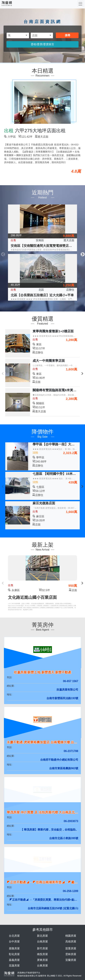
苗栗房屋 (71, 948)
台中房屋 (14, 941)
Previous (3, 254)
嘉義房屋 (14, 960)
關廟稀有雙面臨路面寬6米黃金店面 (58, 390)
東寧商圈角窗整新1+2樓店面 (53, 331)
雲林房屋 (71, 954)
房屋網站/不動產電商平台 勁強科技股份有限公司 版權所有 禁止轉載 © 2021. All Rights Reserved (49, 974)
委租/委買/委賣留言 (42, 44)
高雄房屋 (71, 941)
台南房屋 (42, 941)
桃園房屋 (71, 936)
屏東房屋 (42, 960)
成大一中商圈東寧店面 (49, 361)
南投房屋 (42, 954)
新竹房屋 (42, 948)
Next (82, 254)
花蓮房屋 (14, 966)
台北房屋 (14, 936)
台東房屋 (42, 966)
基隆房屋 (14, 948)
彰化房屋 (14, 954)
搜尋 (68, 35)
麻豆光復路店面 (44, 503)
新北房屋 (42, 936)
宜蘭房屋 (71, 960)
